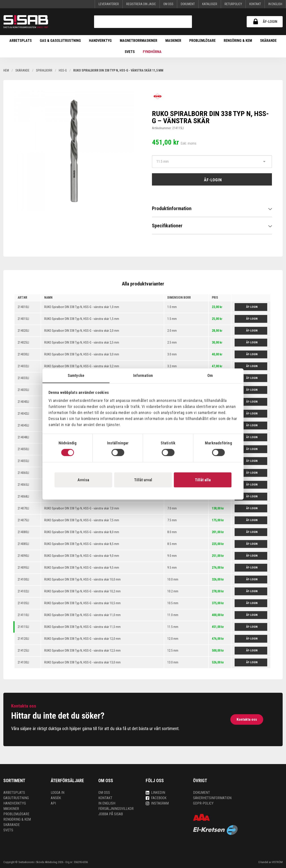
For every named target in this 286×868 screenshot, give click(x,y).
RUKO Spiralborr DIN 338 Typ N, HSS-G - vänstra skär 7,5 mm (82, 520)
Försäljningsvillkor (116, 809)
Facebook (156, 798)
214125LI (23, 650)
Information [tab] (143, 375)
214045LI (23, 425)
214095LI (23, 568)
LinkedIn (155, 793)
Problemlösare (202, 41)
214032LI (23, 366)
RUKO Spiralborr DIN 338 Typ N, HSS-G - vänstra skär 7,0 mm (82, 508)
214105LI (23, 603)
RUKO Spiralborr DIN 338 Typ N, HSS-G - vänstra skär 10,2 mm (82, 591)
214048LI (23, 437)
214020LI (23, 331)
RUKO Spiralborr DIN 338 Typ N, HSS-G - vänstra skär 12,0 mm (82, 639)
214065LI (23, 485)
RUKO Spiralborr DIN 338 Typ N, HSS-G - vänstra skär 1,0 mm (82, 307)
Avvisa (83, 480)
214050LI (23, 449)
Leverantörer (109, 4)
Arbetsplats (21, 41)
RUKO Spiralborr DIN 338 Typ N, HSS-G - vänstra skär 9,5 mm (82, 568)
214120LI (23, 639)
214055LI (23, 461)
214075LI (23, 520)
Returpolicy (233, 4)
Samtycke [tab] (76, 375)
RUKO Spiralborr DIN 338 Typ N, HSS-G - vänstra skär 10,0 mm (82, 579)
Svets (130, 52)
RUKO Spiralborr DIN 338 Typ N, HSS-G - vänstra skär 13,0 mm (82, 662)
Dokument (188, 4)
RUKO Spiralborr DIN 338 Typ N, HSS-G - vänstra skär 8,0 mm (82, 532)
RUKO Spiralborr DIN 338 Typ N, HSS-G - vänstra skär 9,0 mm (82, 556)
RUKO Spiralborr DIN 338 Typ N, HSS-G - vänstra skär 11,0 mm (82, 615)
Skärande (268, 41)
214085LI (23, 544)
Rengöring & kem (238, 41)
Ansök (56, 798)
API (53, 803)
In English (275, 4)
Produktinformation (172, 208)
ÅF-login (265, 22)
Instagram (157, 803)
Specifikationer (167, 226)
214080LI (23, 532)
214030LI (23, 354)
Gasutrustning (16, 798)
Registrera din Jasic (141, 4)
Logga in (58, 793)
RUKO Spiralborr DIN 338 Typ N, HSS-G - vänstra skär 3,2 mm (82, 366)
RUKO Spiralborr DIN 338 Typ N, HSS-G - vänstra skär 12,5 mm (82, 650)
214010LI (23, 307)
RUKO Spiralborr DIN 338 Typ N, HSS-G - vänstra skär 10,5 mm (82, 603)
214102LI (23, 591)
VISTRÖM (277, 862)
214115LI (23, 627)
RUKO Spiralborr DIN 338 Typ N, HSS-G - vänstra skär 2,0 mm (82, 331)
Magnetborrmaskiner (139, 41)
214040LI (23, 402)
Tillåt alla (203, 480)
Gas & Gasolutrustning (60, 41)
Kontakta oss (247, 719)
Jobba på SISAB (111, 814)
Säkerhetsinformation (212, 798)
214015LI (23, 319)
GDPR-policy (203, 803)
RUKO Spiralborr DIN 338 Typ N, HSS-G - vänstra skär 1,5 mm (82, 319)
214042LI (23, 414)
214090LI (23, 556)
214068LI (23, 496)
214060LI (23, 473)
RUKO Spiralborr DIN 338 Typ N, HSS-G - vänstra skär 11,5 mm (82, 627)
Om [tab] (210, 375)
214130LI (23, 662)
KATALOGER (210, 4)
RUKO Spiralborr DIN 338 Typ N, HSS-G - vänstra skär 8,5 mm (82, 544)
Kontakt (255, 4)
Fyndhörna (152, 52)
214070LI (23, 508)
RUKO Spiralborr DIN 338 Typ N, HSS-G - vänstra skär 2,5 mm (82, 342)
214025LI (23, 342)
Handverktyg (100, 41)
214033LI (23, 378)
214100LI (23, 579)
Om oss (168, 4)
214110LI (23, 615)
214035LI (23, 390)
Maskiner (173, 41)
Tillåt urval (143, 480)
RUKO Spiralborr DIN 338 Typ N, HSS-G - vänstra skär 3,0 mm (82, 354)
